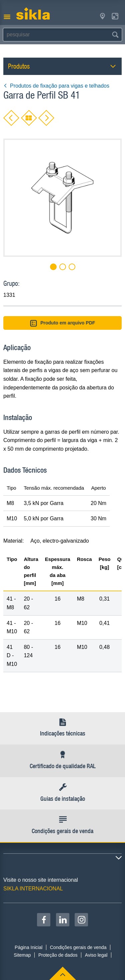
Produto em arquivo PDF (63, 323)
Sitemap (22, 955)
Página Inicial (28, 947)
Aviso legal (96, 955)
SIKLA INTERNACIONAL (33, 889)
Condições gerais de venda (78, 947)
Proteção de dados (58, 955)
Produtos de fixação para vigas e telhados (56, 86)
